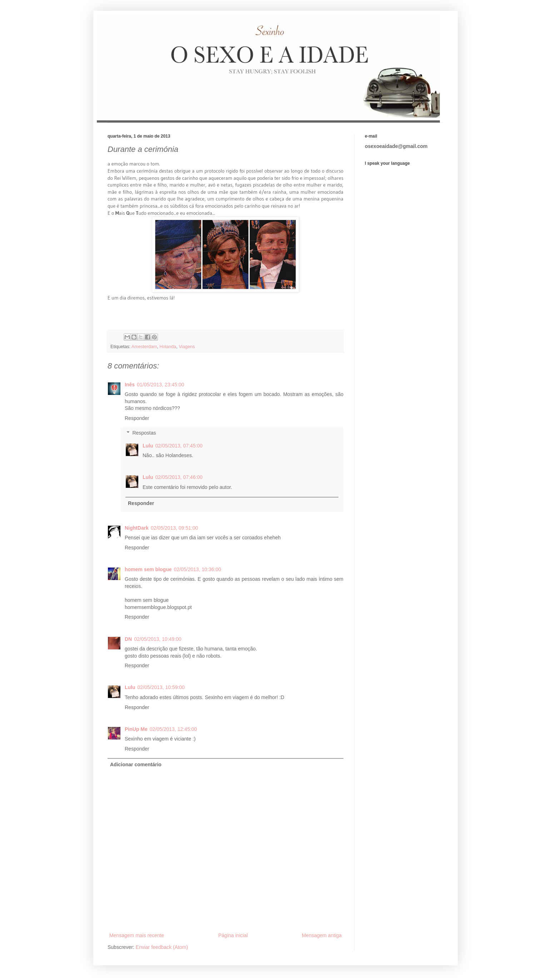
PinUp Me (136, 729)
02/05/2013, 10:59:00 (161, 687)
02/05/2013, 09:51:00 (174, 528)
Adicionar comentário (136, 764)
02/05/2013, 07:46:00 (179, 477)
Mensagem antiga (322, 935)
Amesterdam (144, 347)
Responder (137, 418)
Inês (130, 385)
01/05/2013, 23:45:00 (160, 385)
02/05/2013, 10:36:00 (197, 569)
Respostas (144, 433)
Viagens (187, 347)
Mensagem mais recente (137, 935)
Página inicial (233, 935)
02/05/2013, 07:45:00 (179, 446)
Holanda (168, 347)
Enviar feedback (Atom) (162, 947)
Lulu (148, 446)
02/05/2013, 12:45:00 (173, 729)
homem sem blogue (148, 569)
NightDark (137, 528)
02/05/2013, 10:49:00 (158, 639)
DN (128, 639)
